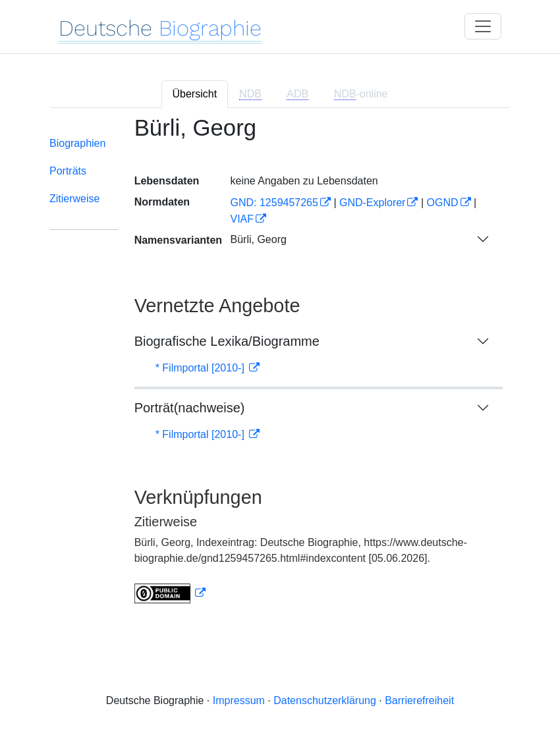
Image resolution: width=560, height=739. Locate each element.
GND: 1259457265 (274, 203)
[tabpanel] (280, 368)
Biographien (77, 143)
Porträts (68, 171)
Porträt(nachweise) (190, 408)
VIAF (242, 219)
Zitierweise (74, 199)
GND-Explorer (372, 203)
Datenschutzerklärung (325, 700)
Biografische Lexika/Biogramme (227, 341)
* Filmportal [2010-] (202, 368)
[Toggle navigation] (483, 26)
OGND (443, 203)
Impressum (239, 700)
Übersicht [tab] (195, 94)
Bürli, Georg (258, 239)
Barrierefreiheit (419, 700)
